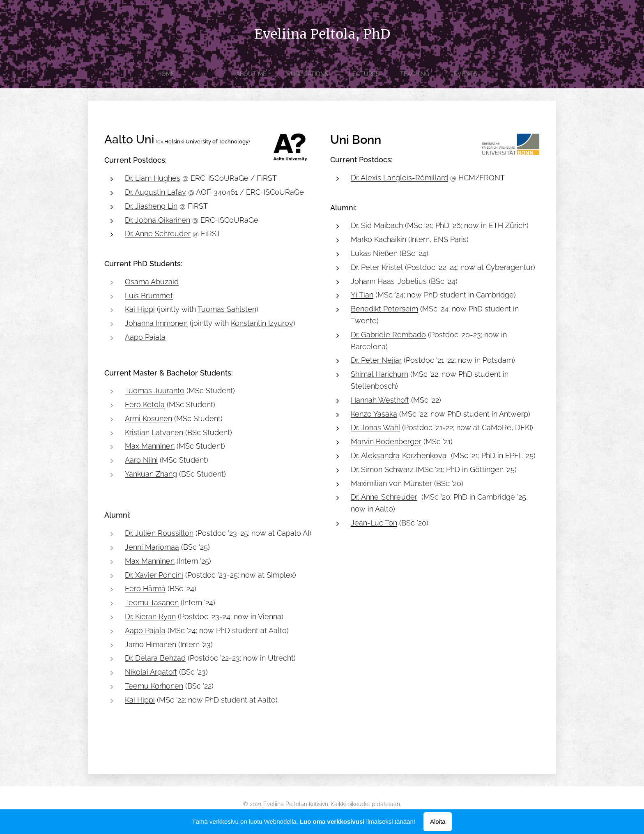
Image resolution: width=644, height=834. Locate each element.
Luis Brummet (149, 295)
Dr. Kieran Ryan (150, 616)
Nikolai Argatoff (151, 672)
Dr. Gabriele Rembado (388, 335)
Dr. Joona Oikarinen (158, 220)
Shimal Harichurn (379, 374)
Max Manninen (150, 446)
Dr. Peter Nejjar (376, 360)
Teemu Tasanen (152, 602)
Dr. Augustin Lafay (155, 192)
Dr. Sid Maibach (377, 225)
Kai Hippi (140, 309)
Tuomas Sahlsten (227, 309)
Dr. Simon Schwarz (382, 469)
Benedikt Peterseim (384, 309)
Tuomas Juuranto (155, 391)
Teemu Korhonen (154, 686)
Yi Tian (362, 295)
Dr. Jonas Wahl (375, 427)
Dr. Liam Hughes (153, 178)
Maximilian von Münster (391, 483)
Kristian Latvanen (154, 432)
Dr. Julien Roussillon (159, 533)
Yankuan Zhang (151, 474)
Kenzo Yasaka (374, 414)
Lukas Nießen (374, 253)
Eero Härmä (145, 589)
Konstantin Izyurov (262, 323)
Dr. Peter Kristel (377, 267)
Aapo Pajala (145, 337)
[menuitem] (259, 74)
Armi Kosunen (148, 418)
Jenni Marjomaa (152, 547)
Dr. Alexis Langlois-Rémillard (399, 178)
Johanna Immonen (156, 323)
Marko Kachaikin (378, 239)
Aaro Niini (141, 460)
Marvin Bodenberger (386, 441)
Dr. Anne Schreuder (158, 234)
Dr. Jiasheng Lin (151, 206)
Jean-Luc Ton (374, 523)
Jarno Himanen (151, 644)
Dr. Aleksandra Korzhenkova (399, 455)
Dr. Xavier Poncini (154, 575)
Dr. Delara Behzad (155, 658)
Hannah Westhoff (380, 400)
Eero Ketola (145, 404)
